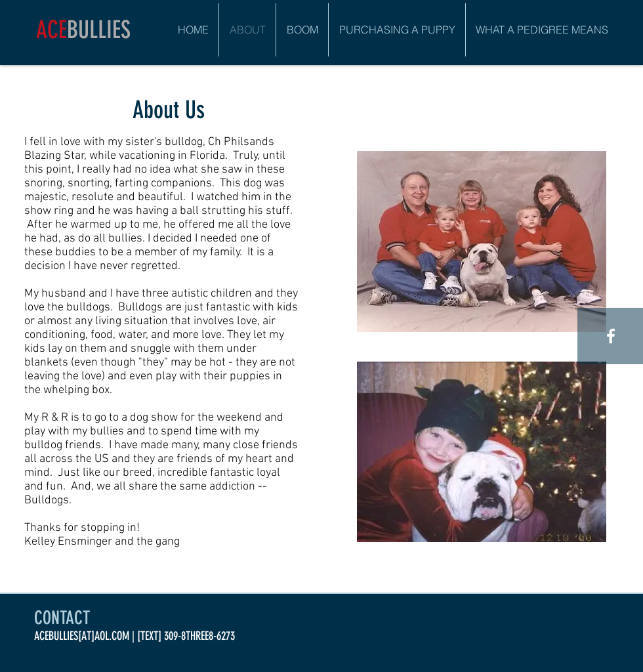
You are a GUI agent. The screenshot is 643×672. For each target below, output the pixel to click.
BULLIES (99, 30)
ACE (52, 30)
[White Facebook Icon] (611, 336)
